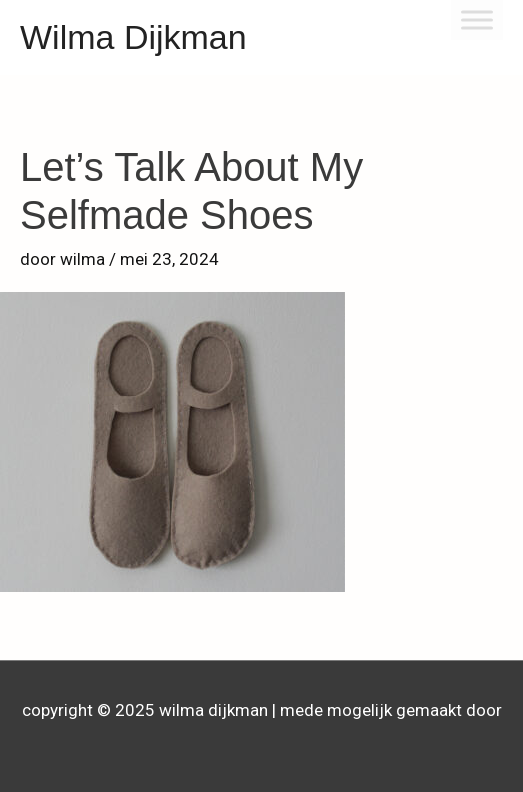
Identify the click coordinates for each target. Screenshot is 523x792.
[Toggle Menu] (477, 19)
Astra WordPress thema (262, 741)
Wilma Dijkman (133, 37)
